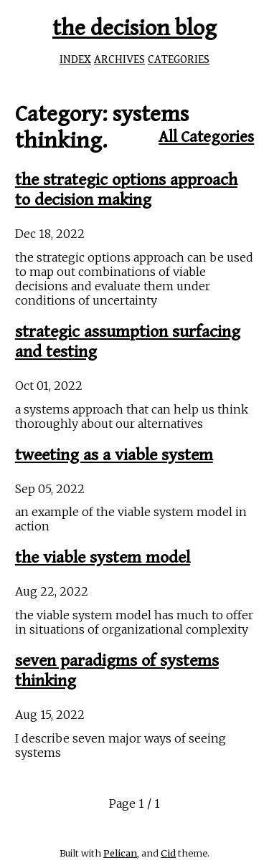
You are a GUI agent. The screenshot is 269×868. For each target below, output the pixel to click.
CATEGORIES (179, 60)
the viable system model (103, 558)
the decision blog (134, 28)
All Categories (206, 137)
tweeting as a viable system (114, 455)
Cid (168, 853)
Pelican (120, 853)
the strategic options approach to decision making (126, 190)
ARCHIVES (119, 60)
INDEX (75, 60)
